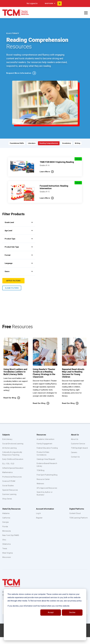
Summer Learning (10, 503)
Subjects (6, 435)
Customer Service (78, 444)
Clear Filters (12, 288)
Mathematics (8, 481)
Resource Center (43, 485)
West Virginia (8, 561)
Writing (81, 143)
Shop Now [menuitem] (49, 4)
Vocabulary (68, 143)
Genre (19, 271)
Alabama (6, 522)
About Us (74, 435)
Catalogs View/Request (46, 462)
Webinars (40, 490)
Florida (5, 535)
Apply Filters (13, 281)
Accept (51, 612)
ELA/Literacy (8, 439)
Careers (73, 452)
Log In (38, 522)
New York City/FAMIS (11, 544)
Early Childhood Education (9, 464)
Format (19, 255)
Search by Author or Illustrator (45, 502)
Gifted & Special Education (9, 475)
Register (39, 526)
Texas (5, 557)
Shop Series (8, 507)
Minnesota (7, 539)
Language (19, 263)
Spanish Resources (11, 498)
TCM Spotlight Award (79, 448)
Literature (30, 143)
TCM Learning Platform (78, 526)
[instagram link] (48, 641)
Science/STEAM (9, 490)
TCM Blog (40, 474)
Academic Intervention (46, 439)
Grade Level (19, 222)
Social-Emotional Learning (9, 445)
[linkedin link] (43, 641)
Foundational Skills (14, 143)
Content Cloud (75, 522)
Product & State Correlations (43, 456)
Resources (41, 435)
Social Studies (8, 494)
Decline (72, 612)
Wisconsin (7, 566)
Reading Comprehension (49, 143)
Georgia (6, 531)
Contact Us (75, 457)
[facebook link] (39, 641)
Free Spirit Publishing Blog (45, 479)
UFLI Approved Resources (42, 495)
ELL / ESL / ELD (9, 469)
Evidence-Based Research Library (43, 468)
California (6, 526)
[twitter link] (53, 641)
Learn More (45, 172)
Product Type (19, 239)
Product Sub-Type (19, 247)
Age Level (19, 231)
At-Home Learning (10, 451)
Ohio (4, 548)
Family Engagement (44, 444)
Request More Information (19, 73)
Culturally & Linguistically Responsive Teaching (13, 456)
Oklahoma (6, 552)
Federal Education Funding (44, 449)
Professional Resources (12, 485)
